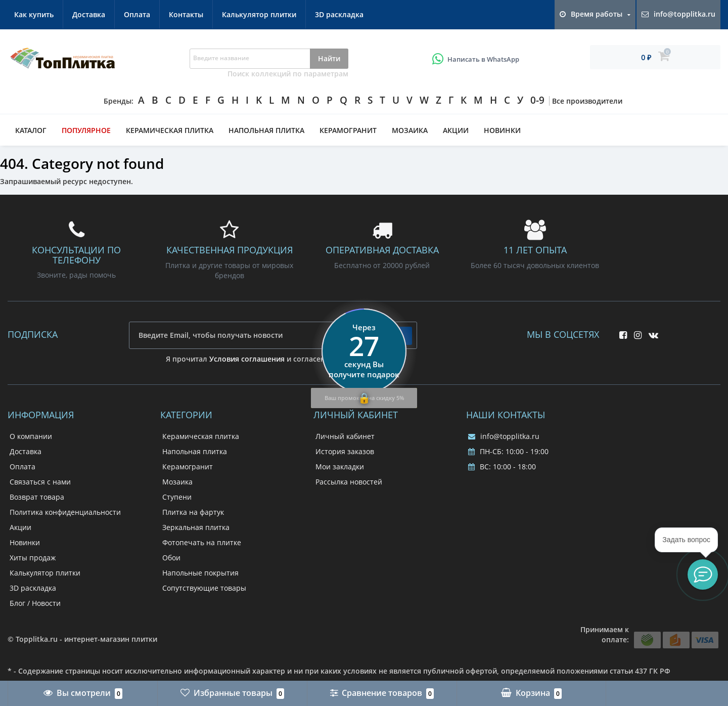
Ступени (177, 497)
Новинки (502, 130)
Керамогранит (348, 130)
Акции (456, 130)
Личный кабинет (345, 436)
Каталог (31, 130)
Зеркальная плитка (196, 527)
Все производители (587, 101)
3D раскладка (339, 14)
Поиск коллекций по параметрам (288, 74)
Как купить (34, 14)
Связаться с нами (40, 482)
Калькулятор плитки (259, 14)
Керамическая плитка (170, 130)
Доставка (89, 14)
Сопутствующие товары (204, 588)
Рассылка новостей (349, 482)
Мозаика (410, 130)
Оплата (137, 14)
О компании (31, 436)
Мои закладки (340, 467)
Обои (171, 558)
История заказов (345, 451)
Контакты (186, 14)
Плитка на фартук (193, 512)
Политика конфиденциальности (65, 512)
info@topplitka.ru (504, 436)
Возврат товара (37, 497)
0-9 (537, 100)
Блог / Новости (35, 603)
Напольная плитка (266, 130)
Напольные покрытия (200, 573)
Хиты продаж (33, 558)
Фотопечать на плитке (202, 542)
